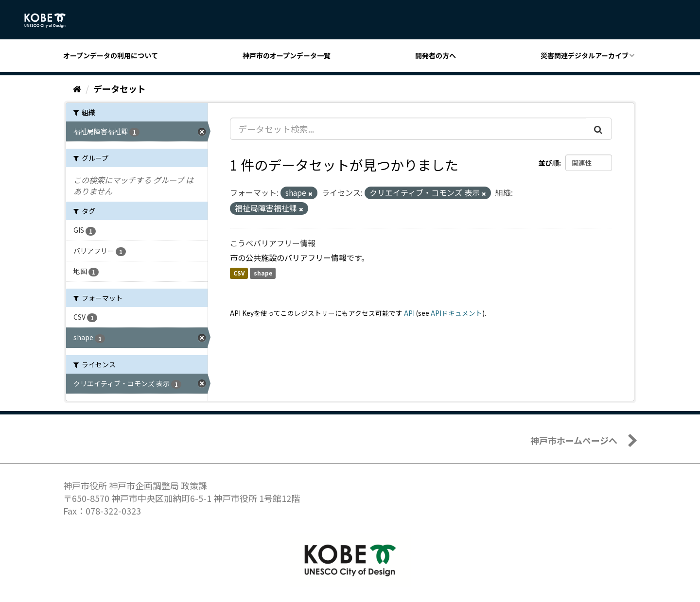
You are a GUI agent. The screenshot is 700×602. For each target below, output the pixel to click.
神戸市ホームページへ (574, 440)
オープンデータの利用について (111, 55)
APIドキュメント (456, 313)
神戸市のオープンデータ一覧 (287, 55)
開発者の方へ (436, 55)
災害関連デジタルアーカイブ (585, 55)
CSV (239, 273)
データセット (120, 88)
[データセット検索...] (408, 129)
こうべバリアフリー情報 (273, 243)
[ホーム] (77, 88)
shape (263, 273)
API (409, 313)
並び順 (549, 163)
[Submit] (599, 129)
